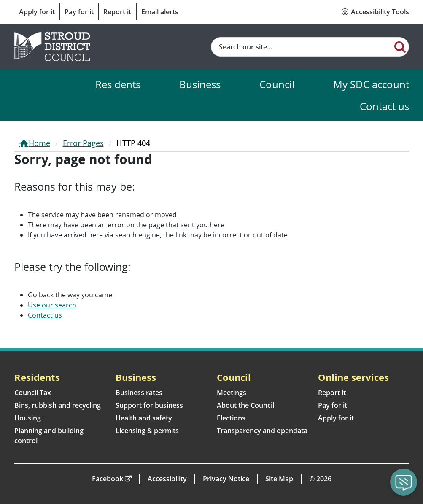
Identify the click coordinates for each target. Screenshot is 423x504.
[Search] (400, 46)
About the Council (245, 405)
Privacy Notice (226, 479)
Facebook (108, 479)
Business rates (139, 393)
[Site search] (302, 47)
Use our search (52, 305)
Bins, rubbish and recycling (58, 405)
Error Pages (83, 143)
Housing (28, 418)
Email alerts (160, 12)
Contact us (384, 106)
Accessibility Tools (380, 12)
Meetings (232, 393)
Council (277, 84)
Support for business (149, 405)
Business (200, 84)
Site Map (279, 479)
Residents (118, 84)
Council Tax (33, 393)
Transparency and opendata (262, 431)
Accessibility (167, 479)
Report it (117, 12)
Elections (231, 418)
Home (39, 143)
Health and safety (144, 418)
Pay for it (79, 12)
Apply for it (37, 12)
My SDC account (371, 84)
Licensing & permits (147, 431)
